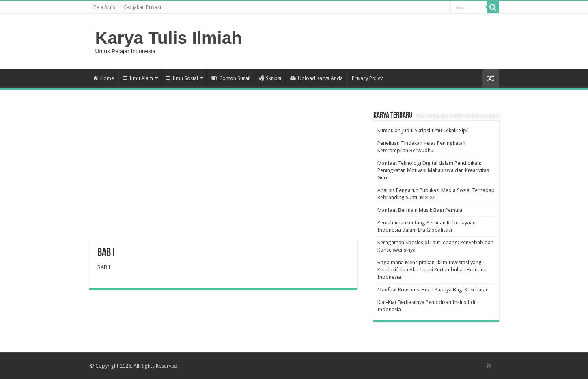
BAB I (104, 267)
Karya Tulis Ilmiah (169, 38)
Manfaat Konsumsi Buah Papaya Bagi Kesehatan (433, 290)
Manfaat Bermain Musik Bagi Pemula (420, 210)
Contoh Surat (230, 78)
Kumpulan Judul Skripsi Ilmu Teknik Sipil (423, 130)
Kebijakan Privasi (142, 7)
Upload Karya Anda (317, 78)
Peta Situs (104, 7)
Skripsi (270, 78)
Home (104, 78)
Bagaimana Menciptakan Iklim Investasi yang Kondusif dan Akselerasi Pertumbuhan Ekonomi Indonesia (432, 270)
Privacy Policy (367, 78)
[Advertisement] (223, 174)
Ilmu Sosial (182, 78)
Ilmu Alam (138, 78)
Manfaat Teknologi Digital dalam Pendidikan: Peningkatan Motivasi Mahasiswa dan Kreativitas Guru (433, 170)
